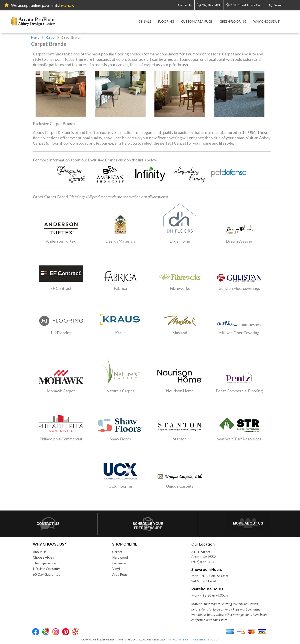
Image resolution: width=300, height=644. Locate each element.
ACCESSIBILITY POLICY (205, 639)
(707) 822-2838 (203, 562)
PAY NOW (68, 6)
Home (35, 37)
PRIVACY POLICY (178, 639)
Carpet (51, 37)
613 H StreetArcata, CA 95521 (205, 554)
